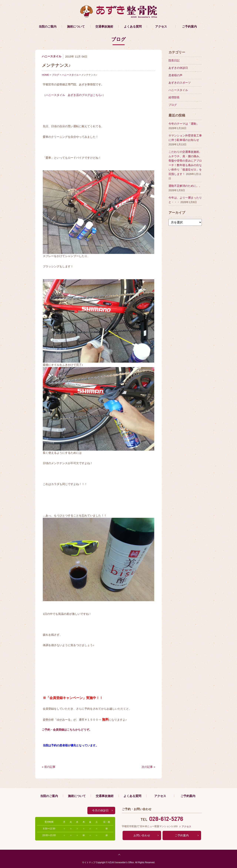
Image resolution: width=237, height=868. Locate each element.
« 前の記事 (49, 767)
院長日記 (174, 60)
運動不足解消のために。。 (185, 186)
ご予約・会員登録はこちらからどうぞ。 (67, 730)
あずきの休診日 (178, 68)
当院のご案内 (48, 27)
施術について (76, 27)
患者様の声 (175, 75)
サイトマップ (89, 862)
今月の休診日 (100, 810)
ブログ (55, 75)
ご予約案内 (189, 27)
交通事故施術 (104, 27)
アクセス (161, 27)
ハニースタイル (52, 56)
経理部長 (174, 97)
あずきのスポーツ (180, 83)
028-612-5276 (166, 819)
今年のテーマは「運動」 (184, 124)
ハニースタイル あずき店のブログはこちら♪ (74, 95)
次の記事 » (148, 767)
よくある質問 (133, 27)
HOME (45, 75)
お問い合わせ (142, 835)
